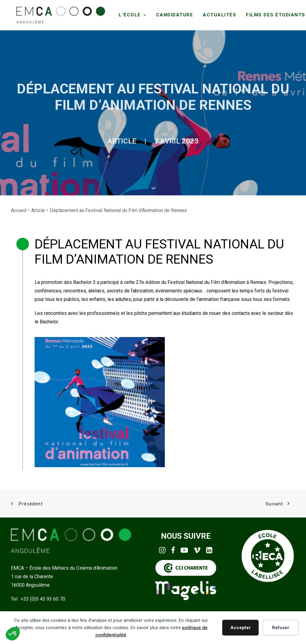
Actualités (217, 15)
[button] (162, 550)
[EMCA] (59, 15)
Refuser (281, 628)
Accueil (19, 209)
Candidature (172, 15)
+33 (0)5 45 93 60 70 (43, 598)
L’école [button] (130, 15)
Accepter (241, 628)
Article (110, 150)
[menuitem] (130, 15)
